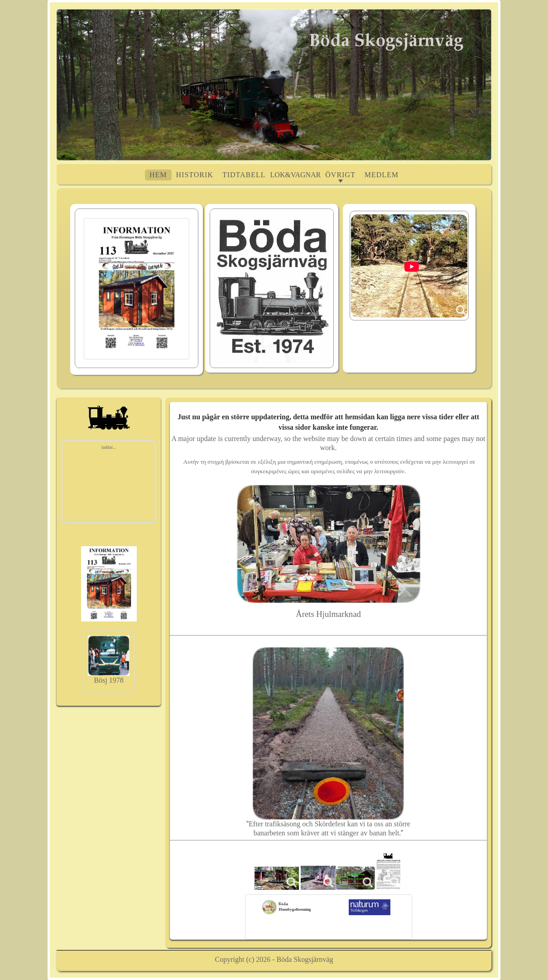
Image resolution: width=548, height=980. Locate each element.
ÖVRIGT (340, 175)
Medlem (382, 175)
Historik (195, 175)
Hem (158, 175)
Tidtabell (244, 175)
